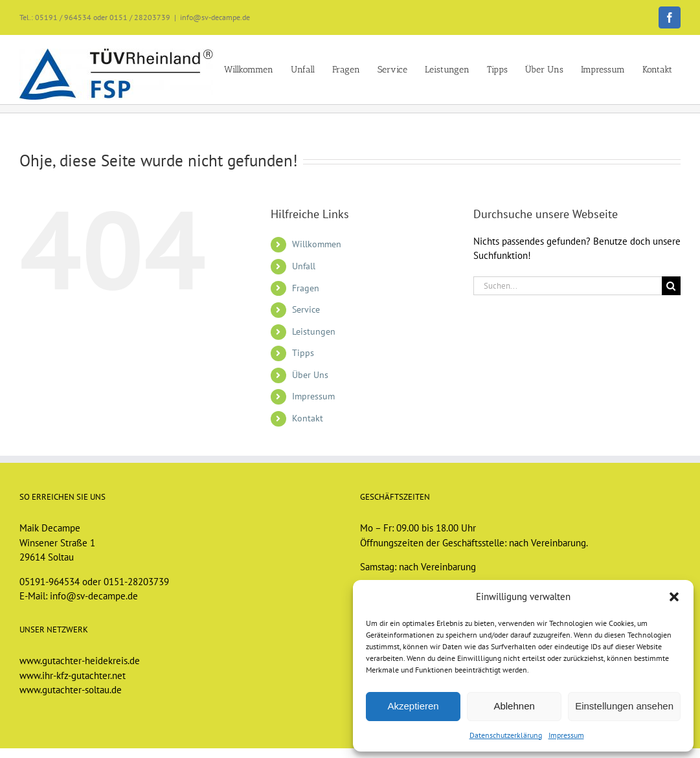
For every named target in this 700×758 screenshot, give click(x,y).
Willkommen (317, 244)
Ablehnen (514, 706)
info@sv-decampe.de (215, 17)
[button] (674, 597)
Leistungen (314, 331)
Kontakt (308, 418)
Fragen (306, 288)
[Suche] (671, 286)
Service (306, 309)
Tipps (303, 353)
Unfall (304, 266)
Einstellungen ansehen (624, 706)
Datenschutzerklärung (506, 735)
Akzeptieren (413, 706)
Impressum (566, 735)
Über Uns (310, 375)
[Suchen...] (568, 286)
